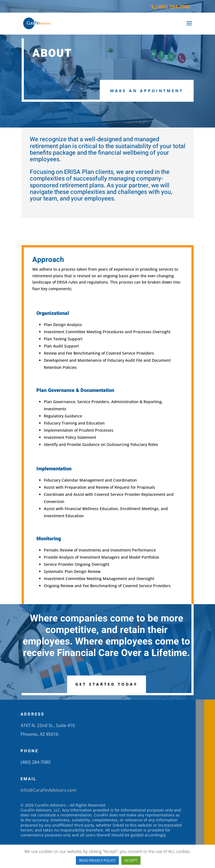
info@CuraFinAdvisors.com (48, 790)
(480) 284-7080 (173, 7)
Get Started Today (107, 684)
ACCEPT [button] (131, 860)
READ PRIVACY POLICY (97, 860)
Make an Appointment (147, 91)
